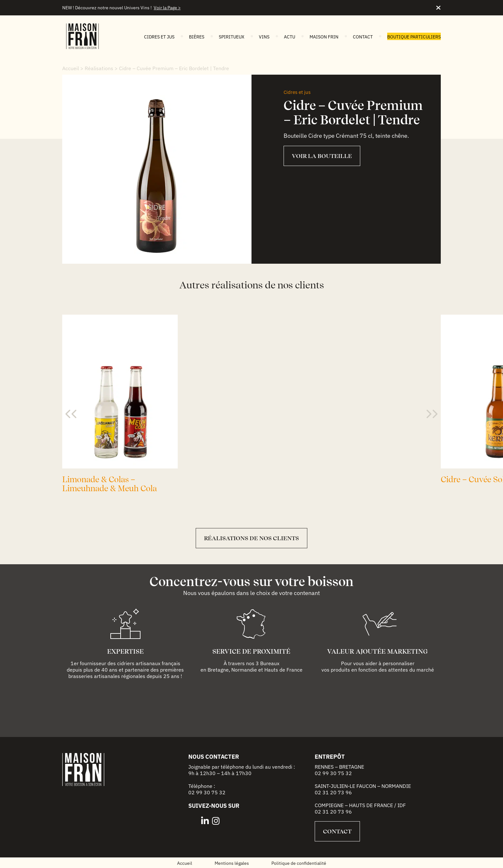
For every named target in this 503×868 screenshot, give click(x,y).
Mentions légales (232, 863)
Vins (264, 37)
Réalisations (99, 68)
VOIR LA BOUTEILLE (322, 156)
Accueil (71, 68)
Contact (363, 37)
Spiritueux (232, 37)
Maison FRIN (324, 37)
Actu (290, 37)
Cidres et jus (159, 37)
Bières (197, 37)
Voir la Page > (167, 8)
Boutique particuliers (414, 37)
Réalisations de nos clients (251, 538)
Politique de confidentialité (299, 863)
